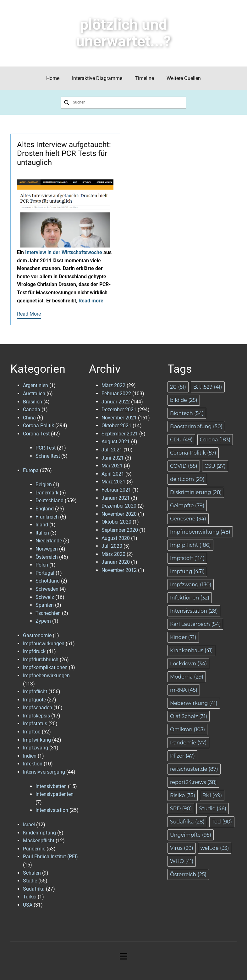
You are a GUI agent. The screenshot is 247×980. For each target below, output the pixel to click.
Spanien (45, 605)
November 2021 (119, 418)
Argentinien (36, 385)
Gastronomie (37, 635)
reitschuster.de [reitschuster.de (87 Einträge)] (194, 769)
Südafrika (34, 889)
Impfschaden (38, 708)
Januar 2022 (116, 402)
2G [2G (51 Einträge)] (178, 387)
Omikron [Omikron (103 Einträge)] (187, 730)
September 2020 (120, 530)
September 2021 (120, 434)
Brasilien (33, 402)
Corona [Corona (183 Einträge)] (215, 440)
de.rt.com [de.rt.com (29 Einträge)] (187, 479)
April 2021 (113, 474)
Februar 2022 (116, 394)
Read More (29, 314)
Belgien (44, 485)
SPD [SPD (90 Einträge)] (181, 809)
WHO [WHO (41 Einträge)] (182, 861)
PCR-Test (46, 448)
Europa (31, 470)
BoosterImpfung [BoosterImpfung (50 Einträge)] (196, 426)
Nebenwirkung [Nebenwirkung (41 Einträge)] (194, 703)
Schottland (48, 581)
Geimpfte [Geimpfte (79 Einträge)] (187, 506)
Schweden (47, 589)
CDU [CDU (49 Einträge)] (181, 440)
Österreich (47, 557)
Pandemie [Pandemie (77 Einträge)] (188, 743)
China (29, 418)
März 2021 (113, 482)
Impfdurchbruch (41, 660)
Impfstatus (35, 724)
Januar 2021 (116, 498)
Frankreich (47, 517)
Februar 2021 (116, 490)
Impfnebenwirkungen (46, 676)
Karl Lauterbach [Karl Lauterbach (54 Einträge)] (195, 624)
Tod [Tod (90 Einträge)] (222, 822)
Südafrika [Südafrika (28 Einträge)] (187, 822)
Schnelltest (48, 456)
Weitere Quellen (184, 78)
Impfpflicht (35, 692)
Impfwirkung (37, 740)
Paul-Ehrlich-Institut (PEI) (50, 857)
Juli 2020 (112, 546)
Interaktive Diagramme (97, 78)
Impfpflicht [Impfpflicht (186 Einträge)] (190, 545)
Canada (32, 410)
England (45, 509)
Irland (42, 525)
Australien (34, 394)
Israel (29, 825)
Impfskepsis (36, 716)
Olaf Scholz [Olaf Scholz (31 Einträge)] (189, 716)
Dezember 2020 (119, 506)
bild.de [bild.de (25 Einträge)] (184, 400)
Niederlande (49, 541)
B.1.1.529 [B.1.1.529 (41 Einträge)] (208, 387)
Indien (30, 756)
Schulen (32, 873)
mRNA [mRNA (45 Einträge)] (184, 690)
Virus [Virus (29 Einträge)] (182, 848)
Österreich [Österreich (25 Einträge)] (188, 874)
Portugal (45, 573)
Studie (30, 881)
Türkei (30, 897)
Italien (42, 533)
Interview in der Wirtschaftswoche (64, 252)
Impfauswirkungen (44, 644)
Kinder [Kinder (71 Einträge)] (183, 637)
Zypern (43, 621)
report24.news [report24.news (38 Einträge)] (193, 782)
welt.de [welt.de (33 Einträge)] (215, 848)
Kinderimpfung (39, 833)
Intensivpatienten (55, 794)
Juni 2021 (113, 458)
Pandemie (34, 849)
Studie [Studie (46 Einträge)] (213, 809)
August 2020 (116, 538)
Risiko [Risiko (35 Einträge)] (183, 795)
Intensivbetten (51, 786)
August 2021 (116, 442)
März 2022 (113, 385)
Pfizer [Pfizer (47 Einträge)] (182, 756)
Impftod (32, 732)
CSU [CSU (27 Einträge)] (215, 466)
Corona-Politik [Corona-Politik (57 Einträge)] (193, 453)
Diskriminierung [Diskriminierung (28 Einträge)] (196, 492)
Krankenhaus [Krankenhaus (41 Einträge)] (191, 650)
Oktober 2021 (116, 426)
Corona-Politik (38, 426)
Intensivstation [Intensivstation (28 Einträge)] (194, 611)
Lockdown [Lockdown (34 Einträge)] (188, 664)
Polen (42, 565)
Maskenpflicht (39, 841)
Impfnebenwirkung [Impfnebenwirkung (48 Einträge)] (200, 532)
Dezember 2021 (119, 410)
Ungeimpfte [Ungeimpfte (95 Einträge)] (191, 835)
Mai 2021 (112, 466)
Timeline (144, 78)
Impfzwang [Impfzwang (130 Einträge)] (191, 585)
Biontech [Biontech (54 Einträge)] (187, 413)
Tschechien (48, 613)
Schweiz (45, 597)
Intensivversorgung (44, 772)
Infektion (33, 764)
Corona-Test (36, 434)
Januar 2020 (116, 562)
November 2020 (119, 514)
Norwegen (47, 549)
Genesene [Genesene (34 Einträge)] (188, 519)
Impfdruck (34, 651)
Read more (91, 301)
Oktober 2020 (116, 522)
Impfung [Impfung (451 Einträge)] (187, 571)
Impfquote (34, 700)
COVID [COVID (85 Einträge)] (184, 466)
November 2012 (119, 570)
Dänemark (47, 493)
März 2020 (113, 554)
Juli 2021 (112, 450)
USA (28, 905)
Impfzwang (36, 748)
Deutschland (49, 501)
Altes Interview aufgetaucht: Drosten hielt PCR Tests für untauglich (64, 154)
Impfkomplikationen (45, 667)
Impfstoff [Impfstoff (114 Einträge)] (187, 558)
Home (53, 78)
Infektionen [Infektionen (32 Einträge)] (190, 598)
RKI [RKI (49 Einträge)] (212, 795)
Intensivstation (52, 810)
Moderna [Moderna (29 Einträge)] (187, 677)
